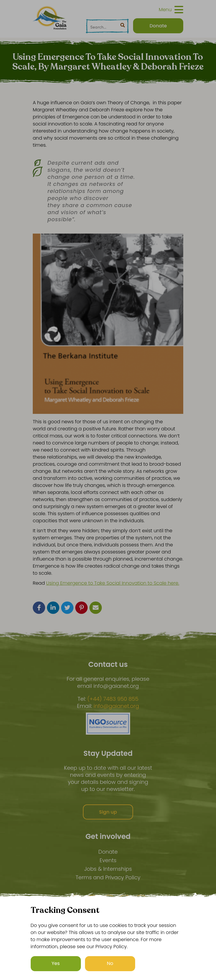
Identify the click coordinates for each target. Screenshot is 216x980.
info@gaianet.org (116, 706)
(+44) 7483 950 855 (113, 699)
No (110, 963)
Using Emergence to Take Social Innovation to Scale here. (113, 583)
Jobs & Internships (108, 869)
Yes (56, 963)
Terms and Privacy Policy (108, 877)
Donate (108, 852)
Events (108, 860)
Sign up (108, 812)
